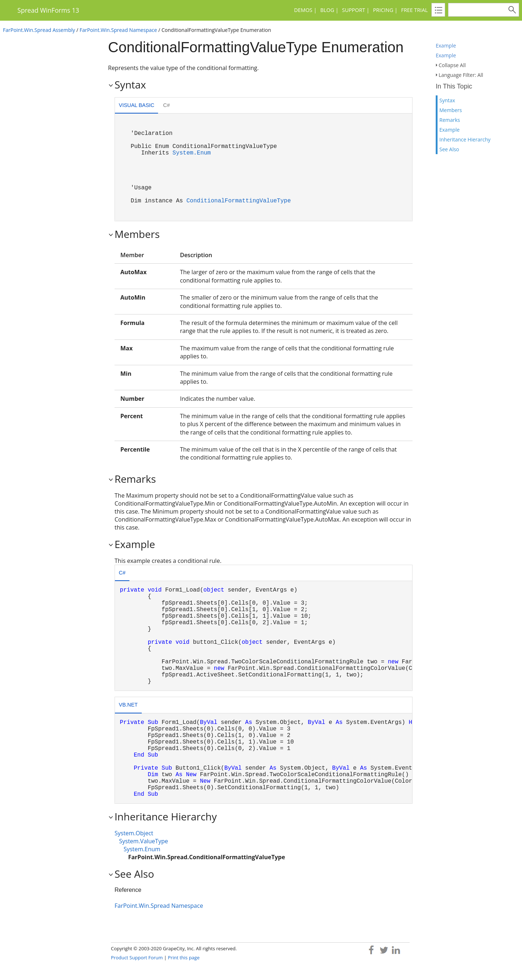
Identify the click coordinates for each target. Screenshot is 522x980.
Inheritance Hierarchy (465, 139)
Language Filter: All (461, 75)
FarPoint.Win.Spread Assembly (39, 30)
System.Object (134, 833)
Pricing (383, 10)
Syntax (447, 100)
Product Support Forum (137, 958)
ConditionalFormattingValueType (239, 201)
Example (446, 46)
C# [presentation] (166, 105)
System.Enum (192, 153)
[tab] (136, 106)
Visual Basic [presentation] (137, 105)
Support (354, 10)
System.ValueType (143, 841)
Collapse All (452, 65)
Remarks (450, 120)
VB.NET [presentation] (128, 705)
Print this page (184, 958)
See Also (449, 149)
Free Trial (415, 10)
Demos (303, 10)
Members (451, 110)
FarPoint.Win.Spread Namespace (118, 30)
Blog (327, 10)
